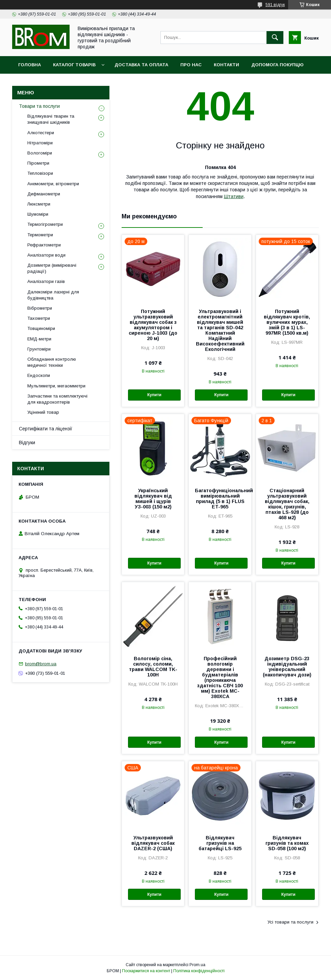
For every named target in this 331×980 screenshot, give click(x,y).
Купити (154, 395)
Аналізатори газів (46, 281)
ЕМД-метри (39, 339)
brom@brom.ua (41, 664)
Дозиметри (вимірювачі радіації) (52, 268)
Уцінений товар (43, 412)
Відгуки (27, 443)
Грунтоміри (39, 349)
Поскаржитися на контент (146, 971)
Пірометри (38, 163)
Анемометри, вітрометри (53, 184)
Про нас (191, 65)
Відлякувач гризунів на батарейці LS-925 (220, 843)
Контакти (226, 65)
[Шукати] (275, 38)
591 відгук (275, 5)
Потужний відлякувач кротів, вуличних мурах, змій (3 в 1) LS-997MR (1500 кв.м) (287, 322)
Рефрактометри (44, 245)
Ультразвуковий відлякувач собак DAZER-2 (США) (153, 843)
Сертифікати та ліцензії (46, 429)
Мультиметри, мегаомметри (56, 386)
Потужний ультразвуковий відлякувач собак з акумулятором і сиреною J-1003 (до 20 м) (153, 325)
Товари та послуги (39, 106)
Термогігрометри (45, 224)
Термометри (40, 235)
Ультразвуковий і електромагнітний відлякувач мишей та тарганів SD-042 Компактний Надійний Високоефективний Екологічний (220, 330)
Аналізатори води (46, 255)
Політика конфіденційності (199, 971)
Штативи (234, 196)
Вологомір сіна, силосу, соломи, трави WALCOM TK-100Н (153, 667)
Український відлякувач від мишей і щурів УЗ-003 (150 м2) (153, 499)
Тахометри (39, 318)
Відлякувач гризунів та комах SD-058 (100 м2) (287, 843)
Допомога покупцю (277, 65)
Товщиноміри (41, 328)
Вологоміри (40, 153)
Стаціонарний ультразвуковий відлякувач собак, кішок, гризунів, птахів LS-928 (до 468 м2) (287, 504)
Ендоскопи (39, 375)
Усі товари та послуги (290, 922)
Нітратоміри (40, 143)
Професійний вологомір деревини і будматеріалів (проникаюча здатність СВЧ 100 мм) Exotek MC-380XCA (220, 677)
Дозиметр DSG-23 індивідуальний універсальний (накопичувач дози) (287, 667)
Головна (30, 65)
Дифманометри (44, 194)
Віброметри (40, 308)
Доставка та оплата (141, 65)
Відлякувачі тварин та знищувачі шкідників (51, 119)
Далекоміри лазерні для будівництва (53, 295)
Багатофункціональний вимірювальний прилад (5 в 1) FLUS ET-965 (220, 499)
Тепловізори (40, 173)
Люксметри (39, 204)
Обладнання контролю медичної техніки (52, 362)
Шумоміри (38, 214)
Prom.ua (197, 965)
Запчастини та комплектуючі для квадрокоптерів (57, 399)
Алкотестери (41, 133)
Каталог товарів (74, 65)
